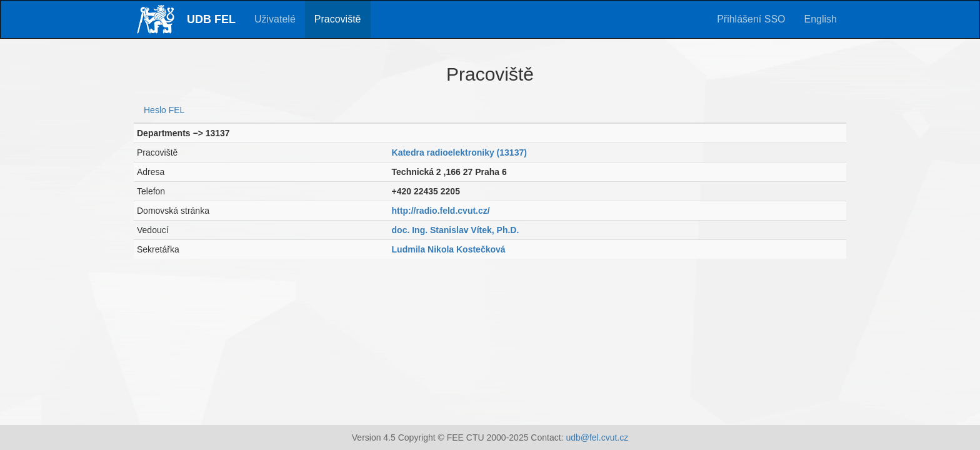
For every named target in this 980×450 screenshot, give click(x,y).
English (821, 19)
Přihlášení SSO (751, 19)
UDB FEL (211, 19)
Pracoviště (338, 19)
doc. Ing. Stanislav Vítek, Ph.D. (456, 230)
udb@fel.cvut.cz (597, 437)
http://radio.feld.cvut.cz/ (441, 211)
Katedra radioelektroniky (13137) (459, 152)
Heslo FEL (164, 110)
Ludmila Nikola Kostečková (449, 249)
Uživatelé (275, 19)
